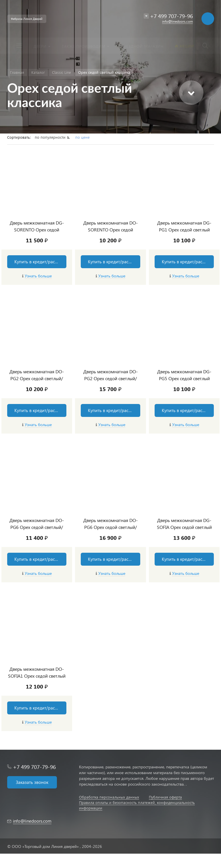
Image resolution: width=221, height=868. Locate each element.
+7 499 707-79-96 (34, 767)
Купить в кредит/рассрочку (41, 262)
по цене (82, 137)
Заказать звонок (32, 782)
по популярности (51, 137)
